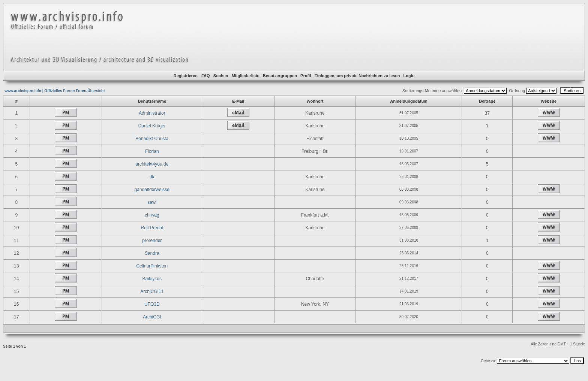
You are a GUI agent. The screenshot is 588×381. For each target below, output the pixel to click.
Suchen (221, 76)
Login (409, 76)
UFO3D (152, 304)
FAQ (206, 76)
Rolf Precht (152, 228)
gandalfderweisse (152, 190)
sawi (152, 202)
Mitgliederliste (246, 76)
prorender (152, 241)
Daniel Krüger (152, 126)
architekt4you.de (152, 164)
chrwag (152, 215)
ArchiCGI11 (152, 291)
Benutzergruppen (280, 76)
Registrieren (186, 76)
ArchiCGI (152, 317)
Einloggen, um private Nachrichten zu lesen (357, 76)
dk (152, 177)
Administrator (152, 113)
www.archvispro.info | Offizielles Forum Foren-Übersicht (55, 91)
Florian (152, 151)
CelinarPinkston (152, 266)
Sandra (152, 253)
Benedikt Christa (152, 139)
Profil (306, 76)
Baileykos (152, 279)
